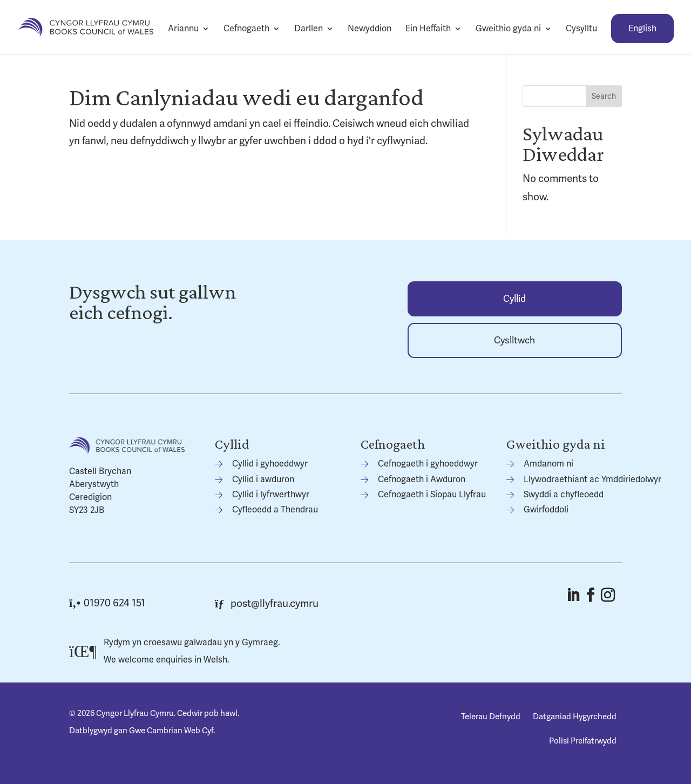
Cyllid (514, 299)
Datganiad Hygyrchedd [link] (575, 717)
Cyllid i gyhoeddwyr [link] (270, 464)
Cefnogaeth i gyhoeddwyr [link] (428, 464)
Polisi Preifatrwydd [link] (583, 741)
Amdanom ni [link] (548, 464)
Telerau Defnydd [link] (491, 717)
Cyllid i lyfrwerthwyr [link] (271, 495)
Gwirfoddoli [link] (546, 510)
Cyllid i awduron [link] (263, 479)
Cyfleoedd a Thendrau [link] (275, 510)
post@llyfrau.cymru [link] (267, 604)
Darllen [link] (309, 29)
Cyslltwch (514, 340)
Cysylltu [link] (581, 29)
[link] (86, 26)
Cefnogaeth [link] (246, 29)
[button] (573, 595)
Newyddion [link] (370, 29)
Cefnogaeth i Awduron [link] (422, 479)
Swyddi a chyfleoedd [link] (564, 495)
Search (604, 96)
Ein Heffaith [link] (428, 29)
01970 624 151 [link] (107, 603)
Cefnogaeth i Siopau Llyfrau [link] (432, 495)
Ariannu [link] (183, 29)
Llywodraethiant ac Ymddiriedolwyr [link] (592, 479)
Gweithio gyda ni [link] (508, 29)
